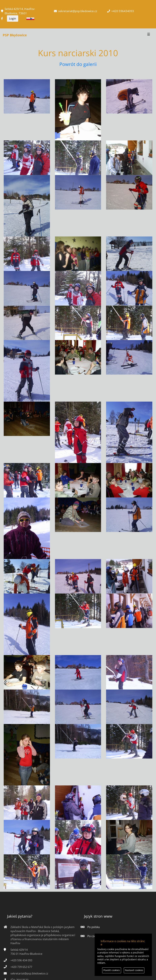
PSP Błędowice (15, 35)
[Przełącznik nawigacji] (149, 35)
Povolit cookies (112, 970)
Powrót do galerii (78, 64)
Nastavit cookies (134, 970)
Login (13, 19)
